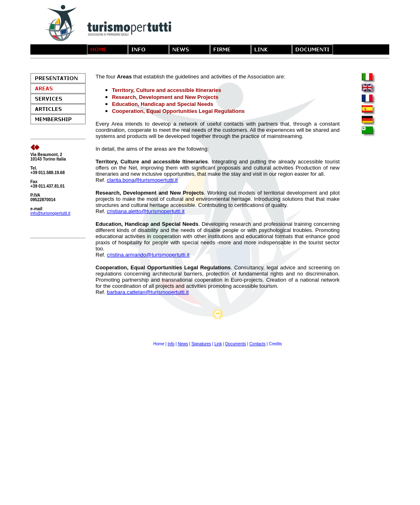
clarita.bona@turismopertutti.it (142, 180)
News (183, 344)
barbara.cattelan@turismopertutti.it (148, 292)
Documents (236, 344)
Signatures (201, 344)
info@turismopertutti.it (50, 213)
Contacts (257, 344)
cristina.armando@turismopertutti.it (148, 255)
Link (218, 344)
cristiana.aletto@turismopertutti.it (146, 211)
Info (171, 344)
